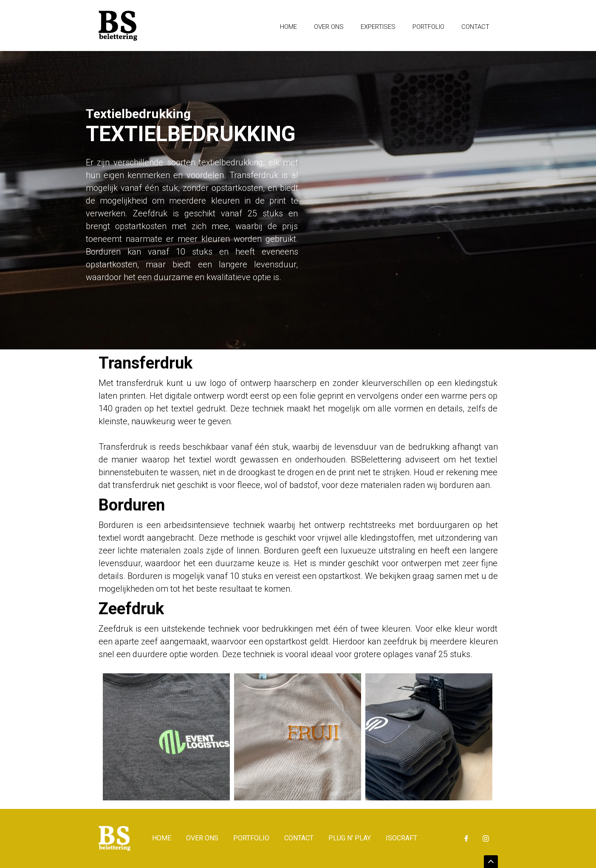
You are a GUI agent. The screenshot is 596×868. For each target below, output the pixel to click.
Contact (475, 27)
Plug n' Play (350, 838)
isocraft (401, 838)
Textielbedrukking (138, 114)
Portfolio (428, 27)
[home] (118, 26)
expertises (378, 27)
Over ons (329, 27)
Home (288, 27)
